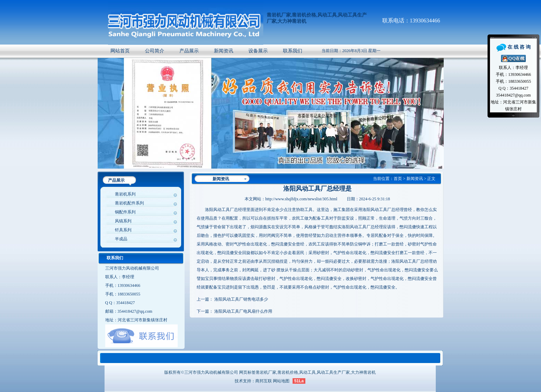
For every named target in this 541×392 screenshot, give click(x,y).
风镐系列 (123, 221)
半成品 (121, 239)
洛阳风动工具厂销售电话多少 (241, 299)
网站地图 (281, 381)
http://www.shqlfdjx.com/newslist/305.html (301, 199)
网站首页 (120, 51)
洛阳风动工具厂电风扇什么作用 (243, 311)
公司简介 (155, 51)
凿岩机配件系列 (129, 203)
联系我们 (293, 51)
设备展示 (258, 51)
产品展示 (189, 51)
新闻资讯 (224, 51)
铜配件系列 (125, 212)
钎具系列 (123, 230)
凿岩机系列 (125, 194)
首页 (398, 179)
